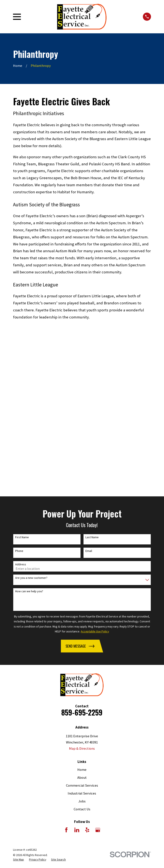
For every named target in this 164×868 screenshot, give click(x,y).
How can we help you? (29, 438)
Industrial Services (82, 640)
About (82, 625)
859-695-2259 (82, 559)
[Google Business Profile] (98, 677)
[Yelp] (87, 677)
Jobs (82, 648)
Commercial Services (82, 633)
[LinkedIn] (77, 677)
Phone (19, 398)
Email (89, 398)
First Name (22, 384)
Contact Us (82, 656)
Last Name (92, 384)
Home (82, 617)
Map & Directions (82, 596)
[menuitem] (18, 707)
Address (21, 411)
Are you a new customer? (31, 425)
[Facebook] (66, 677)
